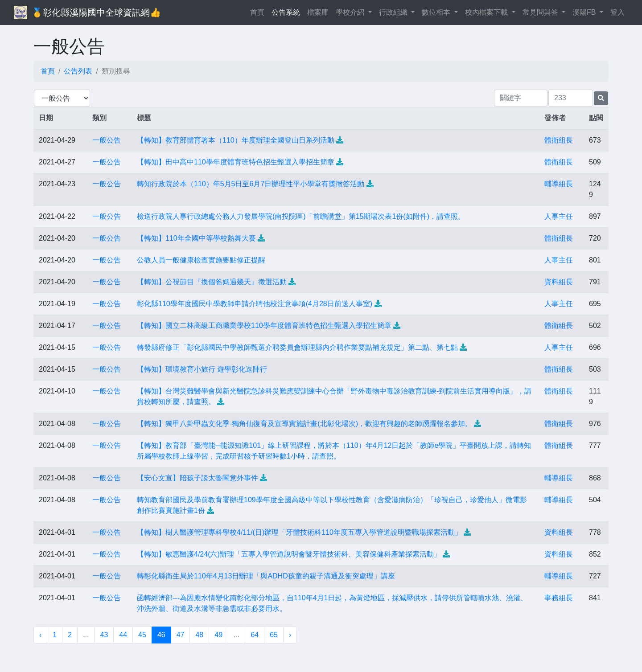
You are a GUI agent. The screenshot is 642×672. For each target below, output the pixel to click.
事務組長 (559, 598)
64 (255, 635)
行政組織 (394, 12)
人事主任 (559, 216)
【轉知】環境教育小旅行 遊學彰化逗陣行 (202, 369)
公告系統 (286, 12)
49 (218, 635)
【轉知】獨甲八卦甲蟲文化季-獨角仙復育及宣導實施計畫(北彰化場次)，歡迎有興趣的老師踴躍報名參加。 (305, 424)
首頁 (259, 11)
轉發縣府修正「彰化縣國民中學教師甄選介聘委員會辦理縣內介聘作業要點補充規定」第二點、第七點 (297, 347)
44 (123, 635)
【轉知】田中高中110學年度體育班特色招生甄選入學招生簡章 (236, 162)
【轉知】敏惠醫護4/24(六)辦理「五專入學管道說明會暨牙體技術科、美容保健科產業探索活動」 (289, 554)
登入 (617, 12)
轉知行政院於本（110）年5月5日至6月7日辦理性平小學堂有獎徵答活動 (251, 184)
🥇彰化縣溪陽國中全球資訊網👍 (96, 12)
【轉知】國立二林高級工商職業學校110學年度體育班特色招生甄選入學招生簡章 (264, 326)
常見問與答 (541, 12)
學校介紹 (351, 12)
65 (274, 635)
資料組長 (559, 282)
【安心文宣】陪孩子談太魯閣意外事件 (198, 478)
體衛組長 (559, 140)
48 (199, 635)
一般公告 (107, 140)
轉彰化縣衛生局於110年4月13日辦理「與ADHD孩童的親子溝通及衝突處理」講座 (266, 576)
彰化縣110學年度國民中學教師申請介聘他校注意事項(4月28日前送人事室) (255, 304)
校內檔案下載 (487, 12)
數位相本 (437, 12)
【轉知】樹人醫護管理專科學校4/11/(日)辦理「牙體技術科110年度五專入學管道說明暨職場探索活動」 (299, 532)
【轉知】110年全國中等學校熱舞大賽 (196, 238)
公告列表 (78, 71)
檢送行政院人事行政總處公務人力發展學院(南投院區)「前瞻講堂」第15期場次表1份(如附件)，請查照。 (301, 216)
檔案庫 (318, 12)
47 (181, 635)
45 (142, 635)
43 (104, 635)
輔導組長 (559, 184)
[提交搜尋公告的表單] (601, 98)
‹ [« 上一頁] (40, 635)
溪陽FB (585, 12)
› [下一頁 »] (290, 635)
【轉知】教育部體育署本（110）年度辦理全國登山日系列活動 (236, 140)
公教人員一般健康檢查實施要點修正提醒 (201, 260)
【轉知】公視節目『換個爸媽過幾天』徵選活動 (212, 282)
